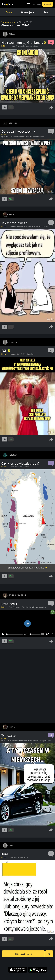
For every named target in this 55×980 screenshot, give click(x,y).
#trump (36, 46)
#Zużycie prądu (45, 741)
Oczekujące (27, 12)
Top (46, 12)
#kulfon (24, 354)
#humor (13, 226)
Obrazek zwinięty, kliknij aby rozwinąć (26, 568)
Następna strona (23, 954)
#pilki (8, 137)
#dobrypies (15, 137)
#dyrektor (31, 354)
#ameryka (29, 46)
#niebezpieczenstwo (39, 607)
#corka (21, 857)
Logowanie (37, 4)
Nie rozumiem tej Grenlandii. (24, 43)
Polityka (4, 46)
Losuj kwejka (50, 955)
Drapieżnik (9, 604)
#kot (10, 607)
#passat (13, 354)
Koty (3, 607)
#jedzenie (14, 857)
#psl (18, 354)
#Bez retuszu (29, 226)
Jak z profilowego (14, 223)
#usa (13, 46)
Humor (4, 135)
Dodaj (9, 12)
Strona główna (8, 22)
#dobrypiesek (24, 137)
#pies (3, 137)
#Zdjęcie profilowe (41, 226)
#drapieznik (26, 607)
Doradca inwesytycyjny (18, 131)
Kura (5, 854)
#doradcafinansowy (37, 137)
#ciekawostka (13, 741)
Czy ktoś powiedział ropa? (21, 463)
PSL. (6, 351)
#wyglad (20, 226)
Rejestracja (48, 4)
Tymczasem (10, 735)
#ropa (22, 467)
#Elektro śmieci (33, 741)
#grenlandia (20, 46)
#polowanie (17, 607)
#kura (26, 857)
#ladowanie (23, 741)
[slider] (14, 634)
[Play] (3, 634)
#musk (17, 467)
